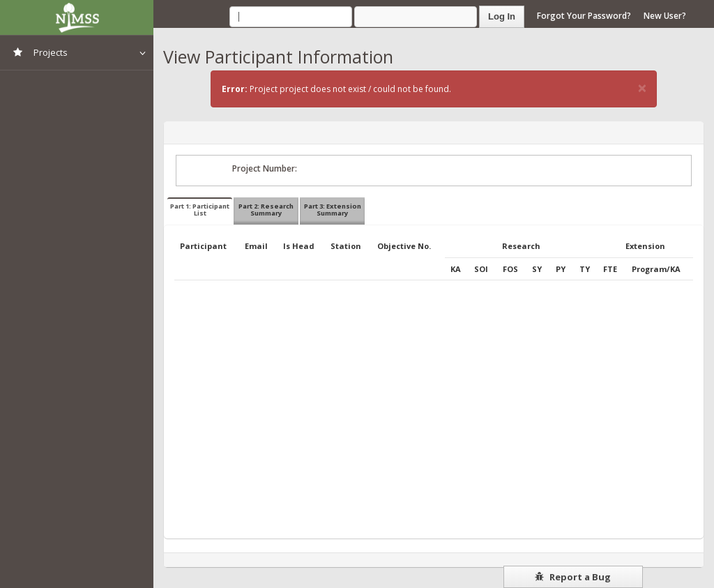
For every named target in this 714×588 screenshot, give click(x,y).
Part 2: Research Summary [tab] (266, 210)
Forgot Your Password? (584, 16)
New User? (665, 16)
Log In (502, 16)
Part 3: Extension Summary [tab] (333, 210)
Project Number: (265, 168)
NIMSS (77, 17)
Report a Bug (573, 577)
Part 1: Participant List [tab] (200, 210)
